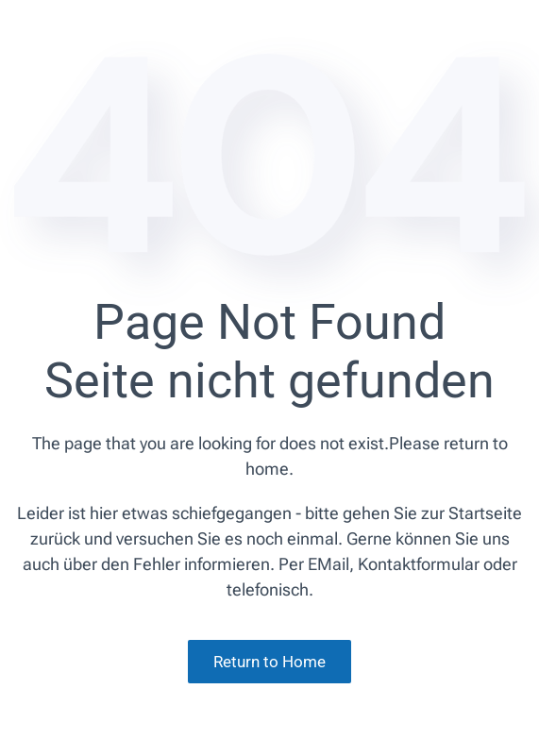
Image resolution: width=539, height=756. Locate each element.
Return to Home (269, 662)
